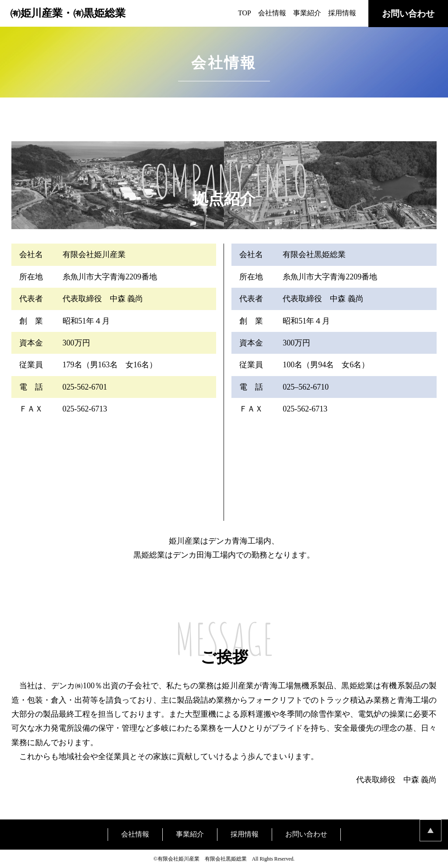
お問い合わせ (408, 14)
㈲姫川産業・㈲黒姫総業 (68, 13)
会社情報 (272, 13)
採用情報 (342, 13)
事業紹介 (307, 13)
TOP (245, 13)
